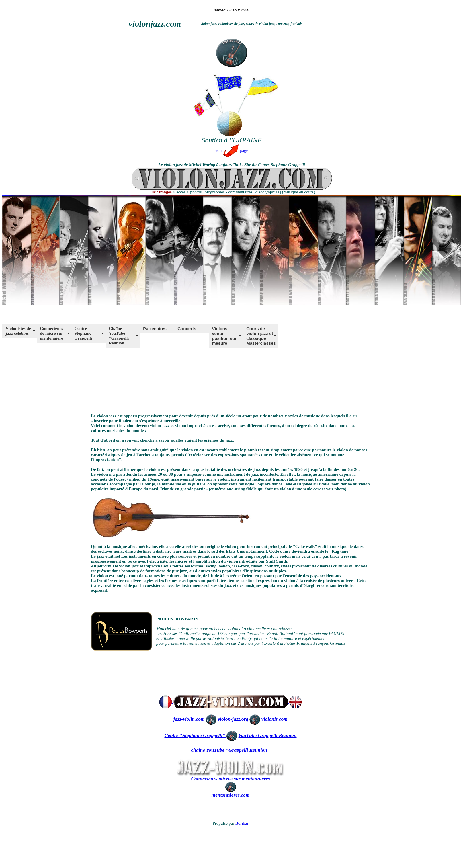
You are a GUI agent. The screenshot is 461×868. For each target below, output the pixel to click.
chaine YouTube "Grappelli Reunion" (230, 750)
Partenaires (155, 329)
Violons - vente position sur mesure (224, 336)
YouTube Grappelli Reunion (268, 735)
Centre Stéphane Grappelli (83, 333)
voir (227, 150)
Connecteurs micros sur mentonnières (230, 779)
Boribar (242, 823)
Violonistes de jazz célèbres (18, 331)
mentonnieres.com (231, 795)
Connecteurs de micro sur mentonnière (51, 333)
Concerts (187, 329)
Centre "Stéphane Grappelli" (195, 735)
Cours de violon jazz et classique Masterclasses (261, 336)
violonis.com (275, 719)
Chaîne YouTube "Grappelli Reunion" (119, 336)
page (243, 150)
